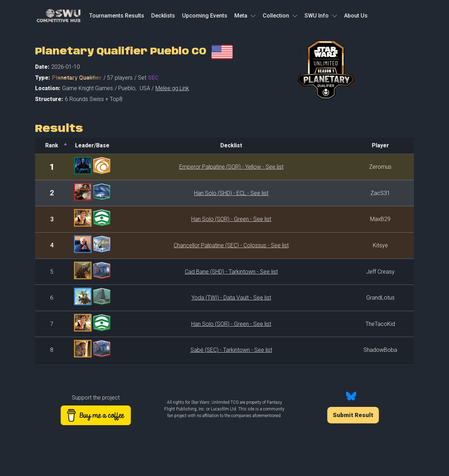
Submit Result (353, 415)
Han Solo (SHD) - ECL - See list (231, 193)
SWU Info (321, 16)
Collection (280, 16)
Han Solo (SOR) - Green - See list (231, 219)
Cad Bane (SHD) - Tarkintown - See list (231, 272)
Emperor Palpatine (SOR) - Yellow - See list (231, 167)
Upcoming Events (205, 16)
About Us (356, 16)
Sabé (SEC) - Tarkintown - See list (231, 350)
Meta (245, 16)
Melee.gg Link (172, 88)
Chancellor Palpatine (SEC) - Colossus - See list (231, 245)
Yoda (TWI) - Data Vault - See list (231, 298)
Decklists (163, 16)
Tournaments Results (117, 16)
